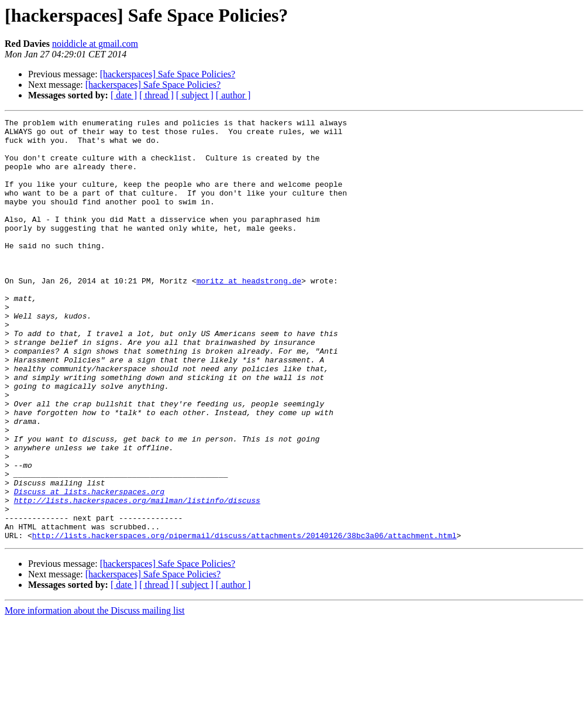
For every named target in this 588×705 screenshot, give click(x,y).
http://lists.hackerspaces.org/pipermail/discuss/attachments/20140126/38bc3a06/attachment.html (244, 620)
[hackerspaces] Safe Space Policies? (168, 74)
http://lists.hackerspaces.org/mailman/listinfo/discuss (137, 577)
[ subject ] (195, 95)
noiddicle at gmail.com (95, 44)
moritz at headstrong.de (249, 314)
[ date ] (124, 95)
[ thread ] (157, 95)
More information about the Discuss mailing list (95, 695)
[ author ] (233, 95)
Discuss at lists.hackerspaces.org (89, 567)
